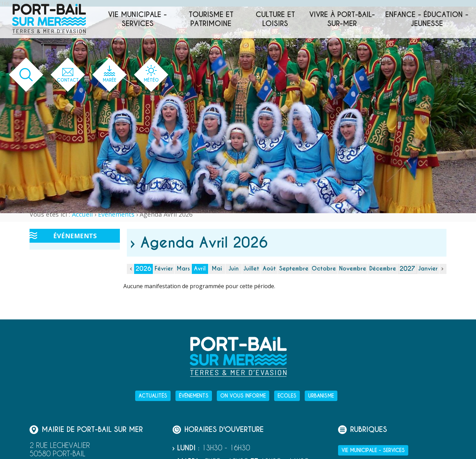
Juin (234, 269)
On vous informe (243, 396)
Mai (217, 269)
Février (164, 269)
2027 (407, 269)
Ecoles (287, 396)
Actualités (153, 396)
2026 (143, 269)
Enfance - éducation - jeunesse (427, 19)
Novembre (353, 269)
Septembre (294, 269)
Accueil (82, 214)
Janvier (428, 269)
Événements (116, 214)
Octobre (324, 269)
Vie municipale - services (137, 19)
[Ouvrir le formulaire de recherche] (26, 75)
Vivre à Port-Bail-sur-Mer (342, 19)
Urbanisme (321, 396)
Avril (200, 269)
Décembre (383, 269)
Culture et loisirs (275, 19)
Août (269, 269)
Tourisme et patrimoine (211, 19)
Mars (183, 269)
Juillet (251, 269)
